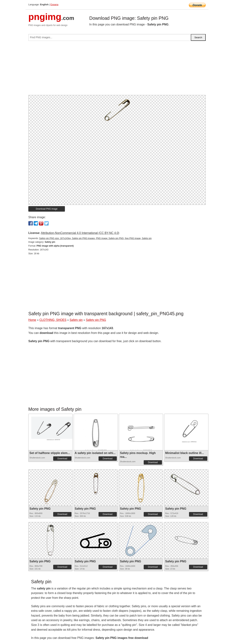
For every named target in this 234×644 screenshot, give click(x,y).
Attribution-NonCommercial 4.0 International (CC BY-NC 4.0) (80, 233)
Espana (54, 4)
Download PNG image (47, 209)
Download (62, 459)
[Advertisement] (117, 69)
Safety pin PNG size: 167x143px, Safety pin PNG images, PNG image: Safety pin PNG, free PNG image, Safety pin (95, 238)
